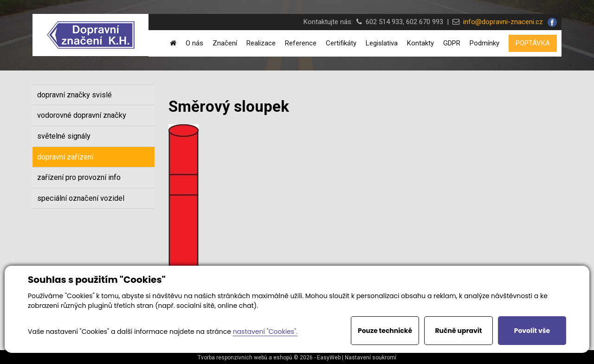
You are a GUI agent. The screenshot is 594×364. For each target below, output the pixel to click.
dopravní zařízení (65, 157)
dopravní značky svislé (74, 95)
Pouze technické (385, 331)
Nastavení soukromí (371, 358)
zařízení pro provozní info (79, 177)
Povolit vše (532, 331)
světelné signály (64, 136)
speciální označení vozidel (81, 198)
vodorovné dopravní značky (82, 115)
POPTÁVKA (533, 43)
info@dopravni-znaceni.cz (501, 22)
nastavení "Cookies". (265, 332)
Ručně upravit (458, 331)
